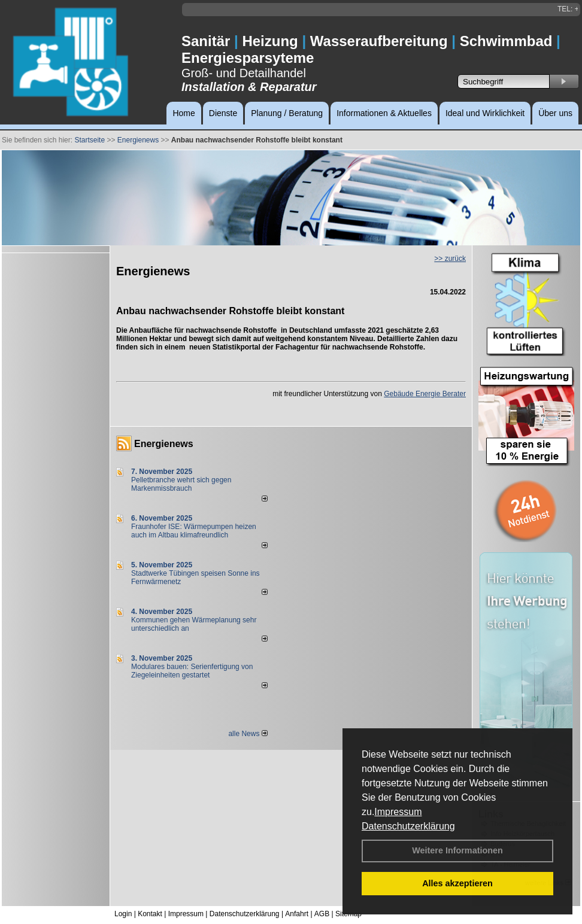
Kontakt (150, 914)
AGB (322, 914)
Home (184, 113)
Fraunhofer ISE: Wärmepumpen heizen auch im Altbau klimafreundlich (194, 531)
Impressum (398, 812)
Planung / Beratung (287, 113)
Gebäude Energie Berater (425, 394)
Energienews (164, 444)
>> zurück (450, 259)
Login (123, 914)
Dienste (223, 113)
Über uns (555, 113)
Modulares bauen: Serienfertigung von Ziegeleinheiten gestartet (192, 671)
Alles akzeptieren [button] (457, 883)
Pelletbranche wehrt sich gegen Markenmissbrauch (181, 484)
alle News (248, 734)
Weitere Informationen (457, 850)
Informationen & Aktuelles (384, 113)
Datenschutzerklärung (408, 826)
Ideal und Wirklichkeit (485, 113)
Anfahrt (297, 914)
